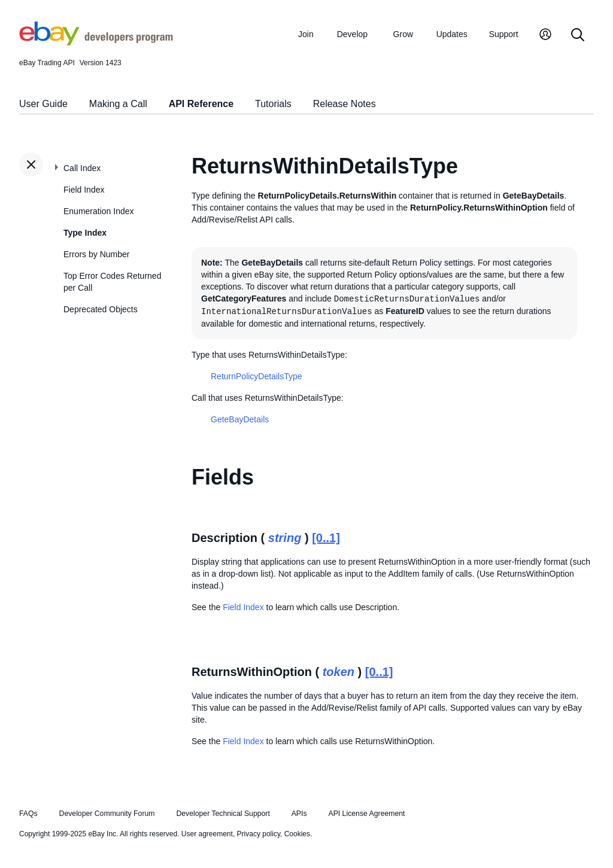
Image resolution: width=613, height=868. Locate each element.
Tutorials (273, 104)
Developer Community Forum (107, 814)
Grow (403, 34)
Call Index (82, 168)
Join (306, 34)
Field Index (84, 190)
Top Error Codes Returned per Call (112, 282)
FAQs (28, 814)
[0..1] (326, 538)
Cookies (297, 834)
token (339, 672)
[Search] (578, 36)
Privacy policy (259, 834)
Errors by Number (96, 254)
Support (504, 34)
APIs (299, 814)
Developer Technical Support (223, 814)
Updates (452, 34)
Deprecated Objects (101, 309)
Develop (352, 34)
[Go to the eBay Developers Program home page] (96, 42)
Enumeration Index (99, 211)
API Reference (201, 104)
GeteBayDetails (240, 419)
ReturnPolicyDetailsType (257, 376)
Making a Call (118, 104)
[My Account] (545, 36)
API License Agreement (366, 814)
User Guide (43, 104)
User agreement (207, 834)
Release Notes (345, 104)
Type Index (85, 233)
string (285, 538)
